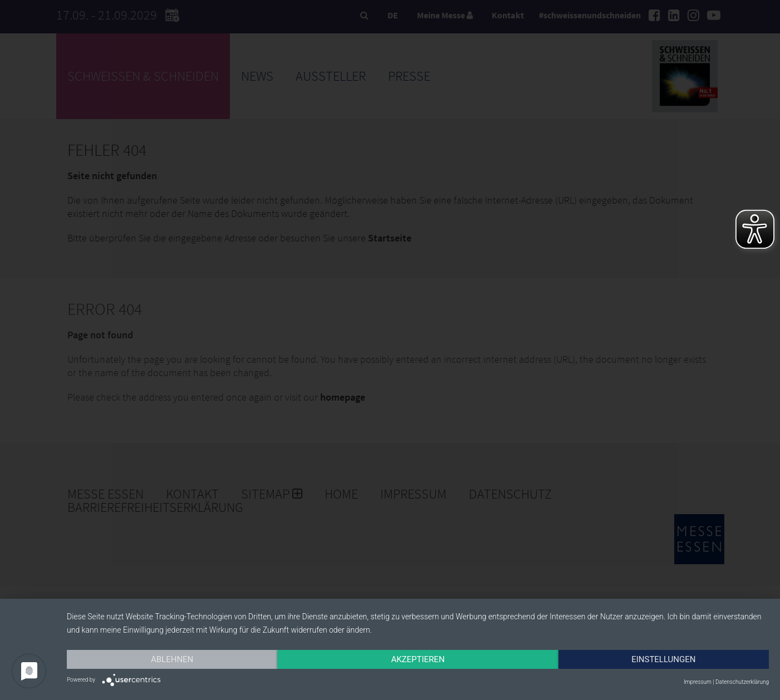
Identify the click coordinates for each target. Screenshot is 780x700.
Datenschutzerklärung (742, 682)
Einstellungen (663, 659)
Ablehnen (172, 659)
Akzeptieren (418, 659)
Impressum (698, 682)
